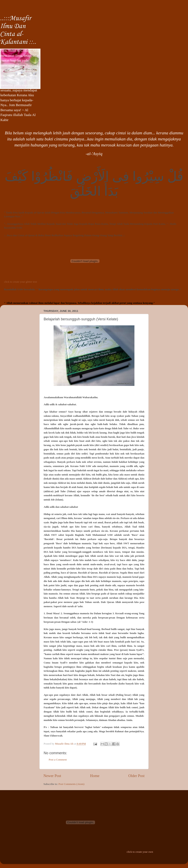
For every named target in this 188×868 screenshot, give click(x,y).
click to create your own (140, 852)
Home (95, 776)
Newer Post (52, 776)
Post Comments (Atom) (71, 784)
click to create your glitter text (21, 282)
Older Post (136, 776)
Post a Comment (58, 760)
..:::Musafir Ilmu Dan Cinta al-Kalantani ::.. (18, 30)
